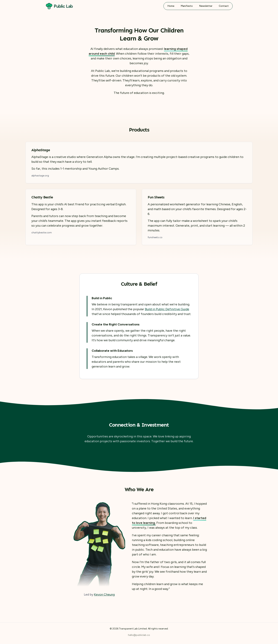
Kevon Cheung (104, 594)
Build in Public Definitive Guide (167, 309)
